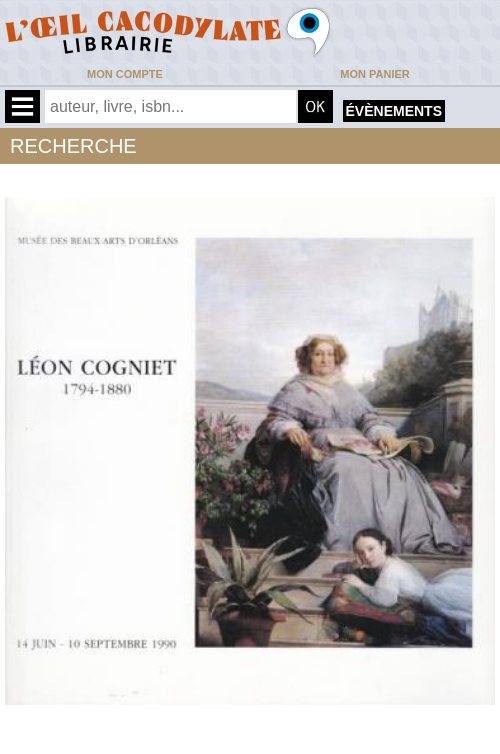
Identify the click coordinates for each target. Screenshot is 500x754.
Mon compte (125, 74)
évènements (394, 111)
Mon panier (374, 74)
